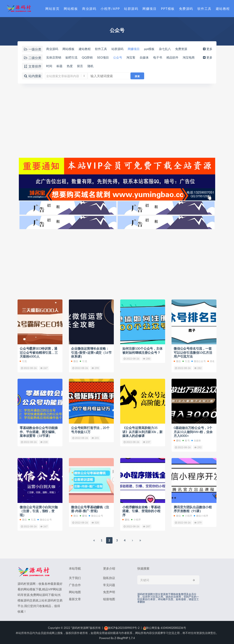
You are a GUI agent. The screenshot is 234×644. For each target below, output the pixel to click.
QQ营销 (90, 57)
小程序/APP (110, 9)
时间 (49, 66)
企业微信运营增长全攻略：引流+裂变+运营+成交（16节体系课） (90, 352)
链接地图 (109, 598)
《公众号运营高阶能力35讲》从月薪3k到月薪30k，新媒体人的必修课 (143, 431)
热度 (71, 66)
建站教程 (223, 9)
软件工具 (204, 9)
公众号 (122, 57)
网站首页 (52, 9)
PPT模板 (168, 9)
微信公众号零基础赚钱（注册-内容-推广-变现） (90, 508)
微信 (75, 361)
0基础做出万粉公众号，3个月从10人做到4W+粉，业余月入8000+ (193, 431)
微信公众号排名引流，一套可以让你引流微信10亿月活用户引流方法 (193, 352)
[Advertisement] (117, 120)
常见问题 (109, 584)
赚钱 (177, 440)
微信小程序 (201, 515)
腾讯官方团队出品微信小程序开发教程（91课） (193, 508)
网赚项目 (150, 9)
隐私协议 (109, 577)
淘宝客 (137, 57)
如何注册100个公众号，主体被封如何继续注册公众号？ (142, 351)
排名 (211, 361)
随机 (93, 66)
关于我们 (75, 577)
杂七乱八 (173, 49)
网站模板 (71, 9)
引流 (23, 361)
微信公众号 (199, 361)
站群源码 (131, 9)
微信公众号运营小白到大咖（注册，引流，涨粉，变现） (39, 510)
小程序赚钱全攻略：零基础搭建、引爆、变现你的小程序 (141, 510)
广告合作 (75, 584)
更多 (208, 49)
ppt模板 (157, 49)
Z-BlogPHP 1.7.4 (125, 637)
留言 (82, 66)
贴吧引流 (73, 57)
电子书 (165, 57)
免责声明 (109, 591)
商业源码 (89, 9)
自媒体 (151, 57)
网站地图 (75, 591)
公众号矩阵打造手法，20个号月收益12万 (90, 429)
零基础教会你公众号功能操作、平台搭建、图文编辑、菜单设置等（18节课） (39, 431)
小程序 (136, 519)
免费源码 (186, 9)
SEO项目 (107, 57)
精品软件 (181, 57)
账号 (186, 440)
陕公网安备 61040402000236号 (165, 627)
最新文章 (75, 598)
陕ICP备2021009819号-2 (122, 627)
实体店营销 (54, 57)
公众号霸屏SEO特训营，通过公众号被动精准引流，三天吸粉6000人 (39, 352)
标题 (60, 66)
